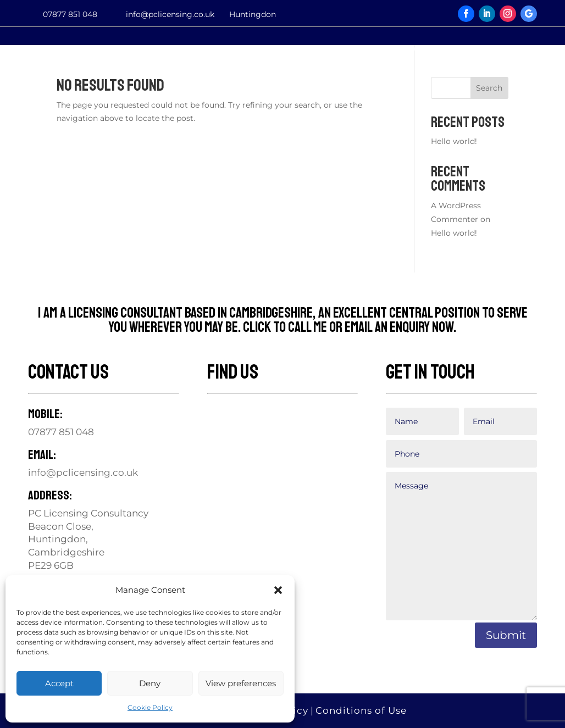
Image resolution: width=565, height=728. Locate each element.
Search (489, 88)
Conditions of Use (361, 710)
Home (27, 49)
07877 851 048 (70, 14)
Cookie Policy (150, 707)
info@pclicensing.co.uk (170, 14)
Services (92, 49)
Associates (417, 49)
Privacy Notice (513, 49)
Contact (242, 49)
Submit (506, 635)
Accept (59, 683)
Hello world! (454, 141)
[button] (278, 590)
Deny (150, 683)
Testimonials (326, 49)
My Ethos (167, 49)
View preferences (241, 683)
